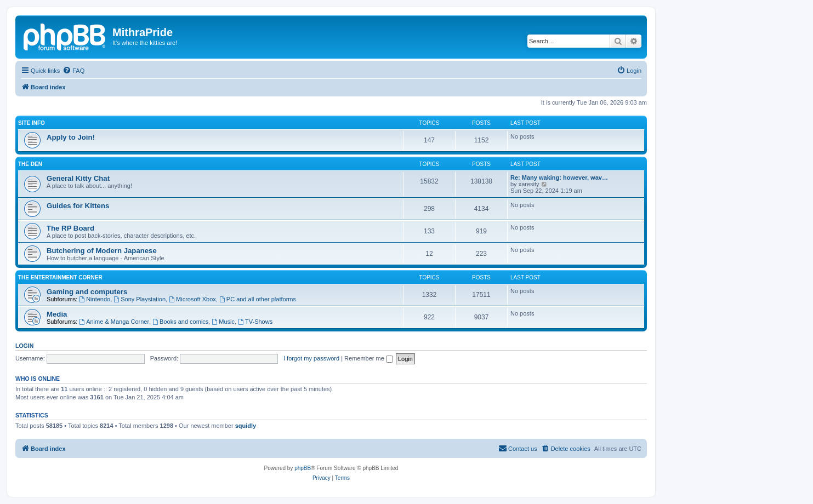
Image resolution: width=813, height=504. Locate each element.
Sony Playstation (140, 299)
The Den (30, 164)
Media (57, 314)
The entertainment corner (60, 277)
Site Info (32, 123)
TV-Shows (255, 322)
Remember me (369, 358)
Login (24, 346)
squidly (246, 426)
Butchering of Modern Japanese (102, 251)
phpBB (303, 468)
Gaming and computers (87, 292)
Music (223, 322)
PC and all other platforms (258, 299)
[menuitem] (73, 71)
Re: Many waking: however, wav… (559, 177)
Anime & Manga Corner (114, 322)
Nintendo (95, 299)
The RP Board (70, 228)
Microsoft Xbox (192, 299)
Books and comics (180, 322)
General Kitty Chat (78, 178)
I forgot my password (311, 358)
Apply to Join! (71, 137)
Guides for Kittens (78, 206)
